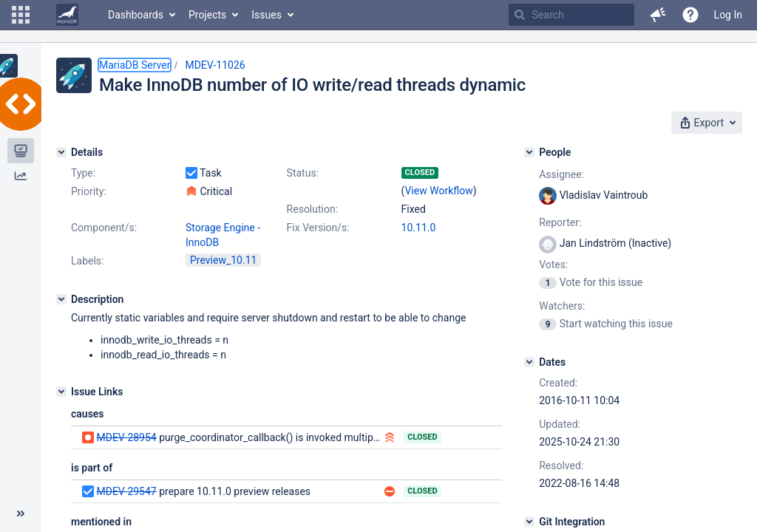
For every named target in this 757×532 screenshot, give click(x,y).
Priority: (89, 191)
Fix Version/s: (318, 228)
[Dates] (529, 362)
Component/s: (104, 228)
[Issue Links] (61, 392)
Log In (728, 15)
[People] (529, 152)
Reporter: (560, 222)
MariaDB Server (135, 65)
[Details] (61, 152)
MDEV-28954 (126, 437)
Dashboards (136, 15)
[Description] (61, 299)
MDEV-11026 (215, 65)
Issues (267, 15)
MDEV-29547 (126, 491)
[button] (21, 15)
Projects (207, 15)
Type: (83, 173)
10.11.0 (419, 228)
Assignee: (561, 174)
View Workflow (439, 191)
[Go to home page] (67, 15)
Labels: (87, 261)
